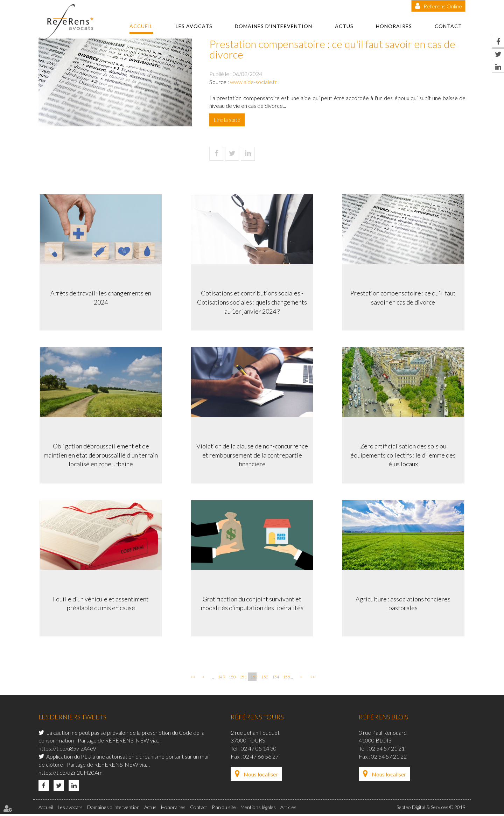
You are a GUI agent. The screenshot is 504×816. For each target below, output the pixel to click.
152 (253, 678)
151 (243, 678)
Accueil (141, 26)
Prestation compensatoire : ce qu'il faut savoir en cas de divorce (404, 297)
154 (275, 678)
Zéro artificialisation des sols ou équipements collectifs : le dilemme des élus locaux (404, 454)
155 (286, 678)
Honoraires (394, 26)
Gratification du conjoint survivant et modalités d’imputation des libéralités (252, 603)
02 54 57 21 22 (389, 758)
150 (232, 678)
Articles (288, 808)
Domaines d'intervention (274, 26)
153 (264, 678)
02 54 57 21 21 (387, 750)
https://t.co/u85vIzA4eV (67, 750)
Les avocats (194, 26)
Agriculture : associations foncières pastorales (404, 603)
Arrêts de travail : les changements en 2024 (100, 297)
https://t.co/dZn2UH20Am (71, 774)
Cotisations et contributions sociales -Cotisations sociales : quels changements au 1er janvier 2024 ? (252, 301)
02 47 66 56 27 (261, 758)
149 (221, 678)
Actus (344, 26)
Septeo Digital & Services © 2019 (431, 808)
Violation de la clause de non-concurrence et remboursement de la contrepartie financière (252, 454)
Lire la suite (227, 120)
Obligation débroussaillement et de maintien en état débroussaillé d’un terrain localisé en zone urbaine (100, 454)
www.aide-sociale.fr (253, 82)
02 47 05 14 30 (259, 750)
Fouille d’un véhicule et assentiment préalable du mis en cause (100, 603)
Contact (448, 26)
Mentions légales (258, 808)
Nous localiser (261, 776)
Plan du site (224, 808)
